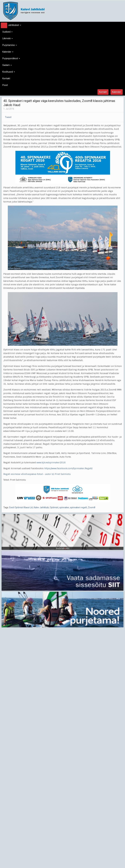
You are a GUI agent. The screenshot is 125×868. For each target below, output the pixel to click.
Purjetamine (10, 46)
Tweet (8, 117)
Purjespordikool (11, 59)
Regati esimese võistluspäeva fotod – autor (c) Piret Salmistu (37, 474)
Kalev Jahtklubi (41, 507)
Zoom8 (92, 507)
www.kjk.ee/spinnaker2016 (51, 462)
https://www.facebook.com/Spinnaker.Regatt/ (68, 468)
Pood (5, 85)
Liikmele (7, 39)
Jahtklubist (12, 26)
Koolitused (9, 73)
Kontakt (6, 78)
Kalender (8, 53)
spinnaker (64, 507)
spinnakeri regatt (78, 507)
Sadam (7, 66)
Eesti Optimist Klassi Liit (21, 507)
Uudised (7, 33)
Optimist (54, 507)
